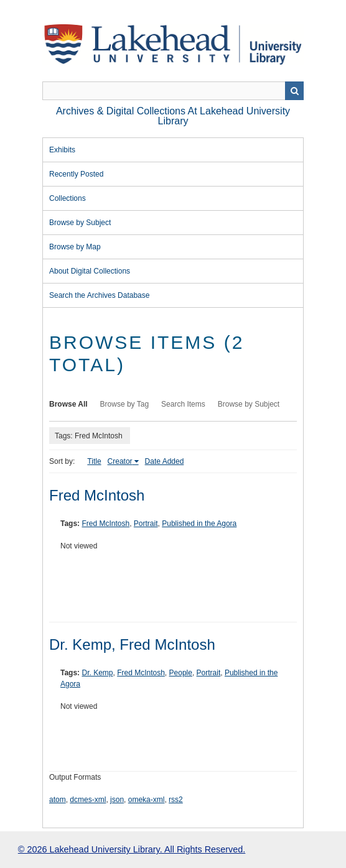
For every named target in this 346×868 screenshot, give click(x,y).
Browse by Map (75, 247)
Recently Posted (76, 174)
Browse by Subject (80, 223)
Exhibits (62, 150)
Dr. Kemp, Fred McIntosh (132, 644)
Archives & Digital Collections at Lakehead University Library (173, 116)
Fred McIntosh (97, 495)
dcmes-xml (88, 800)
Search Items (183, 404)
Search (294, 91)
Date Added (165, 461)
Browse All (68, 404)
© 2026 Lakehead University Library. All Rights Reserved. (132, 849)
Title (94, 461)
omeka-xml (147, 800)
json (117, 800)
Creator (120, 461)
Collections (68, 198)
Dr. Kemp (97, 673)
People (181, 673)
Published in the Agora (199, 524)
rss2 (176, 800)
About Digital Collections (90, 271)
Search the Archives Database (99, 295)
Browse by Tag (125, 404)
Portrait (146, 524)
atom (58, 800)
